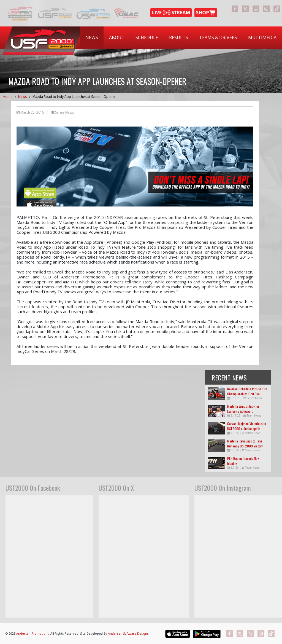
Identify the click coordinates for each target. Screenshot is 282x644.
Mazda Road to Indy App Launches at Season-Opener (74, 97)
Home (8, 97)
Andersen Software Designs (128, 633)
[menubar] (181, 38)
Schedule (147, 37)
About (117, 37)
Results (179, 37)
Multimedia (262, 37)
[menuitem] (92, 38)
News (92, 37)
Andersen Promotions (32, 633)
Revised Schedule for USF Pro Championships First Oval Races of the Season (247, 394)
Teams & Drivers (218, 37)
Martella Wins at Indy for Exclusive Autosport (243, 409)
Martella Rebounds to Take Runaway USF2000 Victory (245, 443)
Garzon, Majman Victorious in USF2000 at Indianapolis (247, 426)
